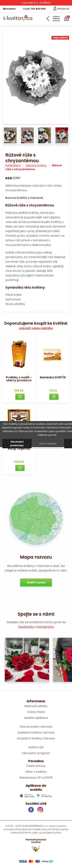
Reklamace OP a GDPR (36, 778)
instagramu (46, 627)
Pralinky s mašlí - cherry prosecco (19, 379)
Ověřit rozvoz (36, 582)
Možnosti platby (36, 706)
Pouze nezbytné (48, 444)
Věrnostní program (36, 753)
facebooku (26, 627)
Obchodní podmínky (17, 444)
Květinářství (13, 165)
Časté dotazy (36, 766)
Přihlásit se (61, 9)
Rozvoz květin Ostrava (36, 727)
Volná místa (36, 712)
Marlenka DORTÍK (53, 377)
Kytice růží (36, 747)
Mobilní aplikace (36, 718)
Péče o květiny (36, 772)
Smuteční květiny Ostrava (36, 738)
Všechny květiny (36, 165)
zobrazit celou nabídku (36, 328)
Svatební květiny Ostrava (36, 733)
